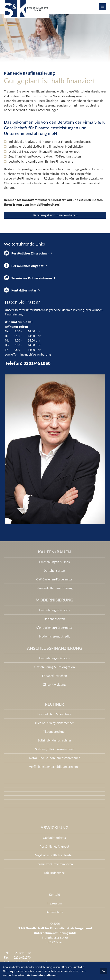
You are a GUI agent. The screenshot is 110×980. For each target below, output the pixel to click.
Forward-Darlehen (55, 676)
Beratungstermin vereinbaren (55, 215)
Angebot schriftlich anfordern (54, 855)
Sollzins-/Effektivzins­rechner (54, 749)
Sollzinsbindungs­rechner (54, 740)
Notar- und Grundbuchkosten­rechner (54, 758)
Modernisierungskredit (55, 636)
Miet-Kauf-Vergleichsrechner (55, 723)
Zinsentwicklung (55, 684)
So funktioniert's (55, 838)
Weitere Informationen (42, 975)
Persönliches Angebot (24, 266)
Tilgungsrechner (54, 732)
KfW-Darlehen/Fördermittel (55, 579)
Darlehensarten (54, 571)
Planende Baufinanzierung (55, 588)
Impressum (54, 903)
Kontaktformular (20, 290)
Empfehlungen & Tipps (54, 562)
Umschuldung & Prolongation (55, 667)
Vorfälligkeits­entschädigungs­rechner (54, 767)
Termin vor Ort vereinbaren (28, 278)
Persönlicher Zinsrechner (26, 253)
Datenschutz (54, 912)
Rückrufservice (54, 873)
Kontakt (55, 895)
